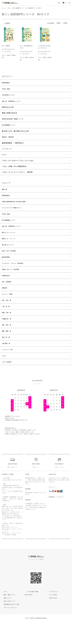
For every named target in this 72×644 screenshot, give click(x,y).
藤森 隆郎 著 (8, 350)
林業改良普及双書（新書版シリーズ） (16, 122)
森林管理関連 (7, 269)
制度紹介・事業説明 (9, 141)
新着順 (65, 23)
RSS (26, 617)
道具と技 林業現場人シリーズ (14, 103)
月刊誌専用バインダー (10, 97)
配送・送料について (8, 617)
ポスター (5, 159)
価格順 (59, 23)
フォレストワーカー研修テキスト (15, 215)
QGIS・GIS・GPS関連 (11, 262)
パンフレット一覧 (9, 370)
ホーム (4, 8)
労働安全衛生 (7, 289)
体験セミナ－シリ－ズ (10, 248)
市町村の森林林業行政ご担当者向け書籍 (17, 208)
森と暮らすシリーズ (9, 255)
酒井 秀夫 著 (8, 343)
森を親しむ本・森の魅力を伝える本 (15, 135)
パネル (10, 8)
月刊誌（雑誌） (8, 90)
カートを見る (51, 617)
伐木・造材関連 (8, 296)
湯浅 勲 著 (7, 357)
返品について (6, 620)
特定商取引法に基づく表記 (10, 626)
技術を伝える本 (8, 110)
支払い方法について (8, 623)
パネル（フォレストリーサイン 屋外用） (18, 177)
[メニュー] (69, 3)
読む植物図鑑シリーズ (10, 128)
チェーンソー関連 (9, 309)
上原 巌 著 (7, 323)
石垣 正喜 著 (8, 316)
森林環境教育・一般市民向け (13, 147)
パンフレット (7, 153)
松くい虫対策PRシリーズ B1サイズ (39, 8)
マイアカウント (52, 613)
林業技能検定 (7, 83)
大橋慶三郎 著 (8, 336)
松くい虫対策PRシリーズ (20, 8)
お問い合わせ (51, 620)
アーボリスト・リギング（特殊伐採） (16, 275)
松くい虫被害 (6, 46)
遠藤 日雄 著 (8, 330)
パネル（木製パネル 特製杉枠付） (15, 171)
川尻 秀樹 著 (7, 363)
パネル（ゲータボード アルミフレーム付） (18, 165)
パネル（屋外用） (9, 384)
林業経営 (5, 302)
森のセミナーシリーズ (10, 242)
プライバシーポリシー (8, 629)
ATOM (30, 617)
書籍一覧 (5, 194)
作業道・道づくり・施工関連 (13, 282)
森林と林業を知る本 (9, 115)
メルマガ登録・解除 (31, 613)
